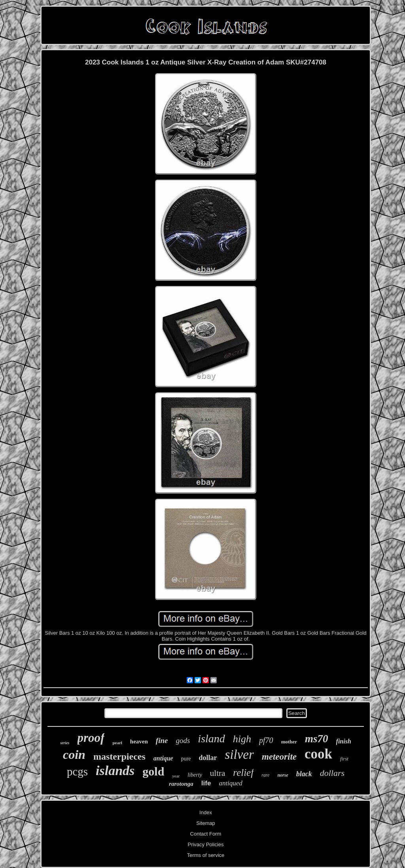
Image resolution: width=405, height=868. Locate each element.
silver (239, 755)
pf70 (266, 740)
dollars (332, 773)
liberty (195, 775)
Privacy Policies (205, 844)
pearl (117, 743)
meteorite (279, 757)
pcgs (77, 772)
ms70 (317, 739)
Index (206, 812)
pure (186, 759)
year (176, 776)
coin (74, 755)
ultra (218, 773)
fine (162, 740)
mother (289, 742)
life (206, 783)
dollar (208, 758)
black (304, 774)
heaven (139, 741)
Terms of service (206, 855)
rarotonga (181, 784)
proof (91, 738)
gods (183, 740)
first (344, 759)
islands (115, 771)
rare (265, 775)
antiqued (231, 783)
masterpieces (119, 756)
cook (318, 754)
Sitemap (206, 823)
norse (283, 775)
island (211, 738)
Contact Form (206, 834)
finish (344, 741)
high (242, 739)
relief (243, 773)
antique (163, 758)
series (65, 743)
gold (153, 771)
